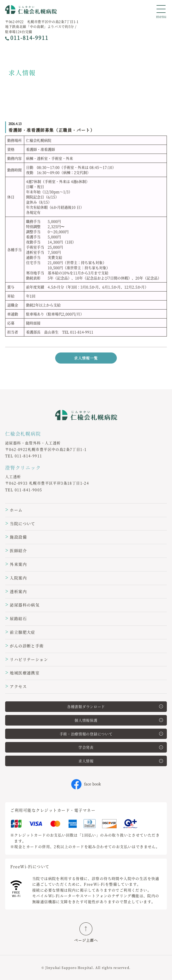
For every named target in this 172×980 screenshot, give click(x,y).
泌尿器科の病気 (22, 605)
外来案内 (16, 564)
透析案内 (16, 591)
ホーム (14, 510)
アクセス (16, 686)
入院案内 (16, 578)
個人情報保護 (119, 720)
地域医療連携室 (22, 673)
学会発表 (121, 747)
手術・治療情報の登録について (111, 734)
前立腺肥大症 (20, 632)
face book (86, 784)
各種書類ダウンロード (115, 707)
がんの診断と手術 (24, 646)
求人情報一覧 (86, 358)
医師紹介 (16, 550)
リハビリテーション (27, 659)
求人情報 (121, 761)
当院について (20, 523)
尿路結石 (16, 618)
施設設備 (16, 537)
